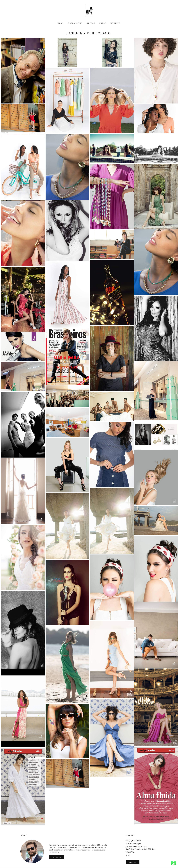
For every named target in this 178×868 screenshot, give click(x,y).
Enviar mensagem (135, 844)
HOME (61, 23)
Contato (133, 862)
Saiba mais (57, 857)
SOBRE (103, 23)
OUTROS (91, 23)
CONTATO (115, 23)
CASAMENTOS (75, 23)
